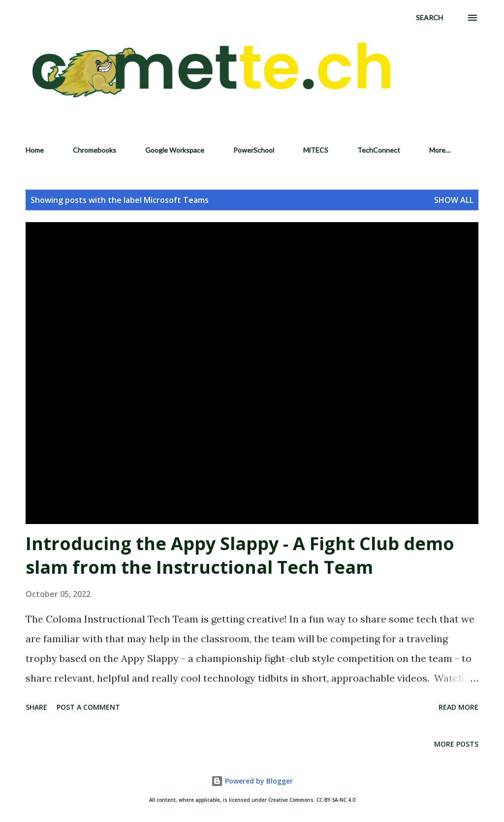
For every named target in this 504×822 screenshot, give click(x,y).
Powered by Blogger (252, 781)
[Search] (429, 18)
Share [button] (36, 707)
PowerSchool (254, 150)
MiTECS (316, 150)
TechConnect (379, 150)
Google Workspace (175, 150)
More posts (456, 744)
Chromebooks (94, 150)
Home (35, 150)
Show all (454, 200)
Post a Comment (88, 707)
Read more (458, 707)
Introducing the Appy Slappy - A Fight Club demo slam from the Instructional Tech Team (240, 555)
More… (440, 150)
